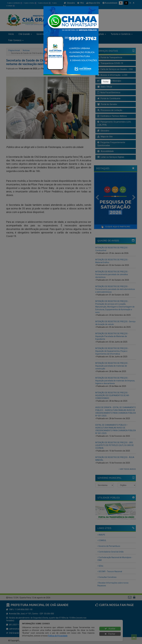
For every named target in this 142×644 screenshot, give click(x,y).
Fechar (106, 82)
